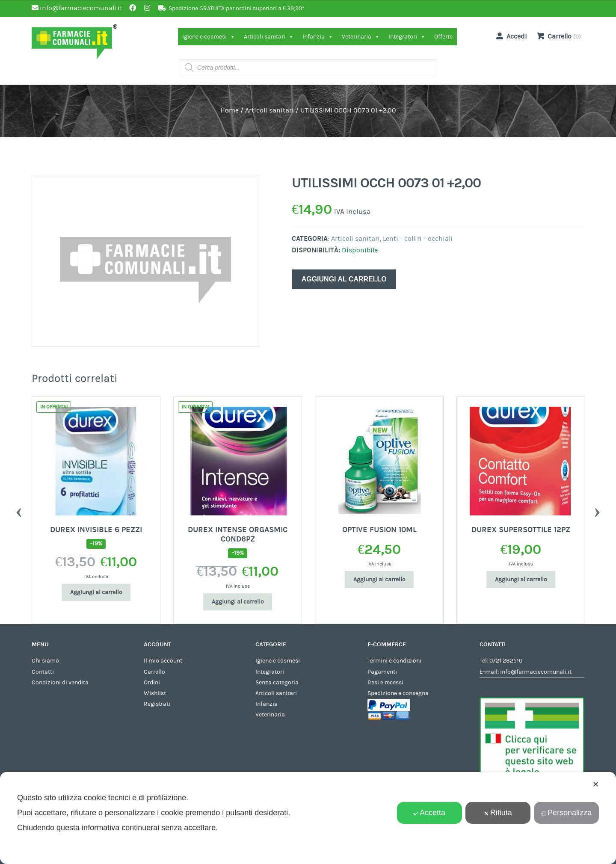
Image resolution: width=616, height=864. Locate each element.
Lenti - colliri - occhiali (418, 239)
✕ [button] (596, 784)
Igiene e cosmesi (209, 37)
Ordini (152, 683)
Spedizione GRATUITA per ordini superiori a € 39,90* (237, 9)
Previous (19, 510)
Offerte (443, 37)
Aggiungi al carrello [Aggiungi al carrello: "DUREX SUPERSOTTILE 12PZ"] (521, 580)
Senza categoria (277, 683)
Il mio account (163, 661)
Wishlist (155, 693)
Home (230, 110)
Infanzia (318, 37)
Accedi (510, 36)
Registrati (157, 704)
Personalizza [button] (566, 813)
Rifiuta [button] (498, 813)
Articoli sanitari (269, 37)
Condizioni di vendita (60, 683)
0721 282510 (506, 661)
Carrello (154, 672)
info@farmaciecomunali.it (536, 672)
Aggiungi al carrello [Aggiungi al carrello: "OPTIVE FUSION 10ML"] (379, 580)
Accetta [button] (429, 813)
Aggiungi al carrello (344, 279)
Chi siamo (45, 661)
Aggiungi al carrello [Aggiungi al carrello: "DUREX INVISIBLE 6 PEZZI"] (96, 592)
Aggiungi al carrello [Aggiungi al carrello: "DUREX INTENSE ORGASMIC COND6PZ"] (238, 602)
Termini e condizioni (394, 661)
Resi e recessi (385, 683)
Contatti (43, 672)
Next (597, 510)
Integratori (407, 37)
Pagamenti (382, 672)
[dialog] (308, 818)
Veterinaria (361, 37)
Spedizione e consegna (398, 693)
